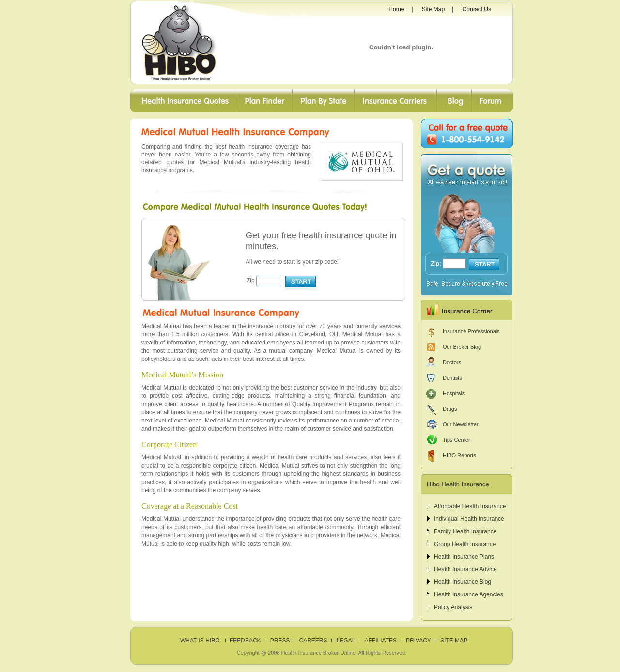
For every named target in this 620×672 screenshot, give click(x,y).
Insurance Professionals (471, 331)
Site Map (433, 9)
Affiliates (380, 641)
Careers (313, 641)
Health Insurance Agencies (469, 594)
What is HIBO (201, 641)
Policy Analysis (453, 607)
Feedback (245, 641)
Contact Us (477, 9)
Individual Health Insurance (469, 519)
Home (396, 9)
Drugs (450, 409)
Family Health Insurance (465, 531)
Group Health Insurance (465, 544)
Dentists (452, 378)
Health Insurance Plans (464, 557)
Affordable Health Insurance (470, 506)
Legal (346, 641)
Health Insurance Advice (465, 569)
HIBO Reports (459, 455)
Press (280, 641)
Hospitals (454, 393)
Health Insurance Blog (463, 582)
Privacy (418, 641)
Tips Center (457, 440)
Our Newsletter (461, 424)
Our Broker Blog (462, 347)
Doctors (452, 362)
